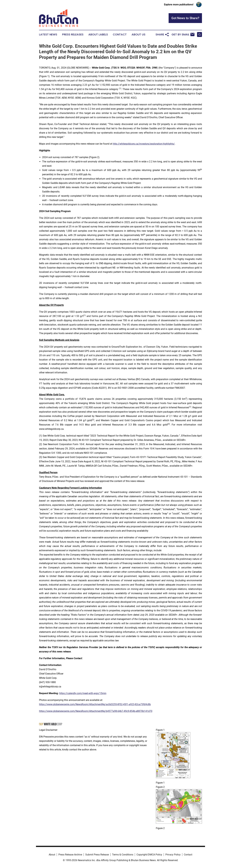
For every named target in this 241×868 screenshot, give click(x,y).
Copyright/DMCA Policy (149, 855)
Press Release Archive (70, 855)
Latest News (48, 34)
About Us (138, 34)
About (52, 855)
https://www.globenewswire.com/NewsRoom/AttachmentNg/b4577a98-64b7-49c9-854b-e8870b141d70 (96, 711)
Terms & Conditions (123, 855)
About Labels (98, 34)
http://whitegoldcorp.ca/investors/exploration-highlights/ (144, 144)
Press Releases (73, 34)
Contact (120, 34)
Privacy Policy (173, 855)
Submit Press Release (97, 855)
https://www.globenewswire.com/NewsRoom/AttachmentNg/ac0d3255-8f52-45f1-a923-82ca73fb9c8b (95, 704)
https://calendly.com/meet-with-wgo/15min (83, 693)
